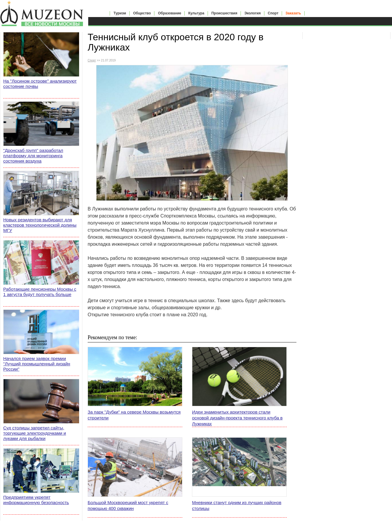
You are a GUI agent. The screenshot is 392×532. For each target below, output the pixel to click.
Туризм (120, 13)
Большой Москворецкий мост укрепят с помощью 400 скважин (128, 505)
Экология (253, 13)
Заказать (293, 13)
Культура (196, 13)
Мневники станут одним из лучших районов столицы (237, 505)
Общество (142, 13)
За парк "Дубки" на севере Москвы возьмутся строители (134, 415)
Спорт (273, 13)
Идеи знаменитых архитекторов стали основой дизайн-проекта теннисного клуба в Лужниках (237, 418)
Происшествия (224, 13)
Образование (170, 13)
